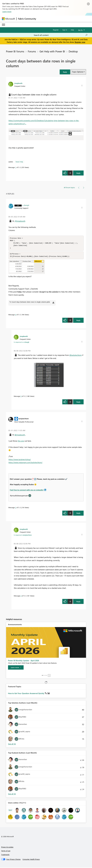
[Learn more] (16, 668)
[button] (65, 72)
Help (72, 30)
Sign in (65, 30)
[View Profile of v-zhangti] (26, 205)
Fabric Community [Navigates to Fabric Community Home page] (27, 19)
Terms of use (6, 852)
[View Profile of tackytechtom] (24, 419)
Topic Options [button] (78, 72)
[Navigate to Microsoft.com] (8, 19)
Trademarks (5, 855)
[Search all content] (61, 35)
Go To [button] (80, 30)
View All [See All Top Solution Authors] (12, 745)
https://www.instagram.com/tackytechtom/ (25, 463)
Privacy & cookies (7, 848)
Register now (80, 42)
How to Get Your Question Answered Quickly (26, 694)
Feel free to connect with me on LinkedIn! (27, 491)
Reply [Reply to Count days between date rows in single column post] (78, 173)
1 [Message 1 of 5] (16, 167)
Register (56, 30)
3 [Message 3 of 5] (21, 597)
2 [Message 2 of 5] (16, 508)
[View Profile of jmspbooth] (18, 83)
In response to (21, 343)
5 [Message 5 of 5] (21, 397)
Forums (32, 51)
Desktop (73, 51)
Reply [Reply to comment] (78, 321)
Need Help (19, 162)
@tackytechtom (76, 356)
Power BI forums (15, 51)
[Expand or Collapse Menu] (3, 25)
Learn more (7, 12)
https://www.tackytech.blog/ (20, 460)
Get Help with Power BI (52, 51)
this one (21, 442)
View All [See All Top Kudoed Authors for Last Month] (12, 795)
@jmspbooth (20, 221)
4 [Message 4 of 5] (16, 315)
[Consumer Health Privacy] (31, 860)
